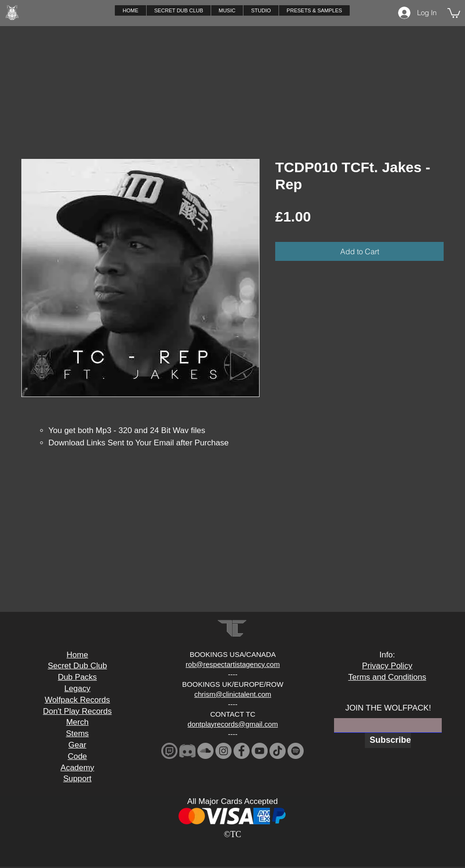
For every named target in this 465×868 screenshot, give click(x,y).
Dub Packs (77, 677)
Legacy (78, 688)
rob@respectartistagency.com (232, 664)
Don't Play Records (78, 711)
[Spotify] (296, 751)
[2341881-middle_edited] (187, 751)
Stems (77, 734)
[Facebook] (242, 751)
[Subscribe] (388, 740)
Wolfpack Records (77, 700)
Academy (78, 768)
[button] (227, 10)
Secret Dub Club (78, 666)
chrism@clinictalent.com (233, 694)
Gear (77, 745)
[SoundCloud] (205, 751)
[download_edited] (169, 751)
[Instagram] (223, 751)
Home (77, 655)
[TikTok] (278, 751)
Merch (77, 722)
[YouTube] (260, 751)
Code (78, 756)
